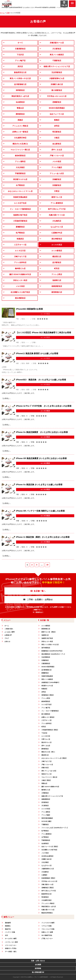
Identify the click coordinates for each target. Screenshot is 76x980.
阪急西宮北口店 (20, 72)
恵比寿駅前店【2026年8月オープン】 (53, 654)
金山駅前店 (57, 144)
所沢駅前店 (45, 802)
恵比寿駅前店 (57, 239)
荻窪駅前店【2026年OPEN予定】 (52, 651)
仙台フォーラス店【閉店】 (50, 847)
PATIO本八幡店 (46, 821)
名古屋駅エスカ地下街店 (20, 292)
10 (47, 565)
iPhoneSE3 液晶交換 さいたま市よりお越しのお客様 (41, 380)
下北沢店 (20, 55)
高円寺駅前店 (46, 648)
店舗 (8, 13)
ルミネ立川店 (20, 251)
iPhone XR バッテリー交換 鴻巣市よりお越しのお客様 (40, 511)
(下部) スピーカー (47, 939)
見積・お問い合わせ (38, 961)
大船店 (57, 138)
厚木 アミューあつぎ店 (49, 771)
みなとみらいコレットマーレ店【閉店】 (54, 758)
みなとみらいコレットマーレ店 (20, 191)
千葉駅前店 (57, 61)
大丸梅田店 (57, 221)
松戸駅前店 (20, 233)
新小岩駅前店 (57, 90)
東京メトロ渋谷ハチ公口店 (20, 78)
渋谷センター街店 (20, 280)
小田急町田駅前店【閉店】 (50, 730)
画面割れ (8, 926)
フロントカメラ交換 (48, 929)
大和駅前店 (45, 793)
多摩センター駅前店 (20, 132)
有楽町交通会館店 (20, 197)
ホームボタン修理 (11, 939)
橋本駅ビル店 (20, 268)
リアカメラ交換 (46, 926)
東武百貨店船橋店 (47, 818)
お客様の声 (8, 635)
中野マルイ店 (46, 739)
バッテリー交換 (10, 932)
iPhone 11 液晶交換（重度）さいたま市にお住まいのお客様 (43, 537)
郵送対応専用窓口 (47, 913)
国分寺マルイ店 (46, 742)
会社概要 (38, 965)
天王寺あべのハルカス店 (57, 96)
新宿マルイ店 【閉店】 (49, 632)
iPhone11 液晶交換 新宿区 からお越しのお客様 (37, 353)
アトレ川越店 (57, 167)
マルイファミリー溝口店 (20, 150)
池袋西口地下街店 (20, 215)
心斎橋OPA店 (57, 233)
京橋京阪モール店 (57, 43)
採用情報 (38, 968)
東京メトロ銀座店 (57, 55)
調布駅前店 (20, 114)
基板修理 (8, 923)
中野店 (57, 191)
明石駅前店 (57, 132)
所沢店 (20, 66)
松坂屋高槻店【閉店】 (49, 878)
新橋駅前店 (20, 227)
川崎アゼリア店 (20, 257)
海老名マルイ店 (46, 774)
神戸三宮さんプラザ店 (57, 209)
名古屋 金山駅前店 (47, 856)
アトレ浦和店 (20, 162)
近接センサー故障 (47, 932)
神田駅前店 (20, 90)
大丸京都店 (20, 167)
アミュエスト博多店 (20, 126)
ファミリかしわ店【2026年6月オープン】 (55, 828)
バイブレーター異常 (11, 942)
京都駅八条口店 (57, 84)
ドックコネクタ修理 (48, 923)
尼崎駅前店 (57, 102)
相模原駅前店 (57, 286)
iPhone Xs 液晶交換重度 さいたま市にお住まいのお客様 (42, 432)
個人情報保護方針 (38, 972)
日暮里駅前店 (20, 49)
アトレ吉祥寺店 (20, 262)
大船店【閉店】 (46, 780)
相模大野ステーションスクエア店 (57, 66)
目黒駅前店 (57, 185)
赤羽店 (57, 126)
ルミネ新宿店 (57, 251)
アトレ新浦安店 (57, 203)
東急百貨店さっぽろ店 (20, 96)
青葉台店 (20, 108)
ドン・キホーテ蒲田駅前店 (20, 209)
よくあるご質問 (10, 632)
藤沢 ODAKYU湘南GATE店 (20, 274)
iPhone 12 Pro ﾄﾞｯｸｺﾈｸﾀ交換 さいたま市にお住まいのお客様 (44, 406)
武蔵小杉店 (45, 768)
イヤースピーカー (11, 945)
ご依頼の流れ (9, 629)
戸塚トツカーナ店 (57, 156)
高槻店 (20, 120)
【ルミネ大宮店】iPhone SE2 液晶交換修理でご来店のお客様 (44, 333)
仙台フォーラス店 (57, 114)
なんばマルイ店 (57, 227)
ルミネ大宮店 (57, 245)
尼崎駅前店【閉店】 (48, 888)
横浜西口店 (57, 257)
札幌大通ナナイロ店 (57, 215)
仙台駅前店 (20, 102)
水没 (6, 935)
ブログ (7, 638)
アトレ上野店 (57, 274)
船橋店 (57, 120)
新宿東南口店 (57, 292)
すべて (20, 43)
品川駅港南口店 (20, 84)
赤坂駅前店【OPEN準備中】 (51, 682)
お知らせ (7, 641)
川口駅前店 (57, 49)
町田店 (57, 268)
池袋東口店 (57, 280)
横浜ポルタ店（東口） (49, 752)
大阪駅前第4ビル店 (57, 78)
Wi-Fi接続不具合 (47, 935)
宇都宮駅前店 (20, 173)
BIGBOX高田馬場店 (57, 108)
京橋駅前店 (57, 179)
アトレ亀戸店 (20, 61)
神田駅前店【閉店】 (48, 695)
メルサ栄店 (57, 162)
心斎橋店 (44, 875)
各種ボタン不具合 (11, 948)
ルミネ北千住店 (20, 203)
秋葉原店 (20, 239)
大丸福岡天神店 (20, 138)
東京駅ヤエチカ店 (20, 179)
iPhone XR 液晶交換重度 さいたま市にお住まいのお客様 (41, 458)
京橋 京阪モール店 (47, 884)
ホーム (2, 13)
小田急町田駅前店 (20, 221)
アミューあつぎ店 (57, 173)
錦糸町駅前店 (20, 156)
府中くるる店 (57, 150)
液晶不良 (8, 929)
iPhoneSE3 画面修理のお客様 (29, 309)
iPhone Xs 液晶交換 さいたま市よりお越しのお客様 (39, 485)
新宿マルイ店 (57, 197)
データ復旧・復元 (11, 952)
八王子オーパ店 (20, 245)
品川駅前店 (57, 262)
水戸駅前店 (20, 185)
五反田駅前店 (57, 72)
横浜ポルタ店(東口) (20, 144)
